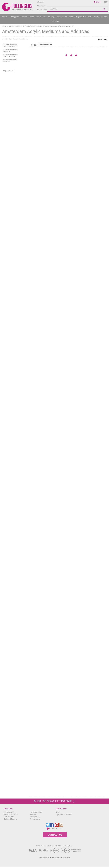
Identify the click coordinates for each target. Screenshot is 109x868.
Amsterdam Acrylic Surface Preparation (10, 45)
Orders (58, 812)
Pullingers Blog (35, 817)
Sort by (34, 45)
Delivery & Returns (10, 819)
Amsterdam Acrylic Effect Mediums (10, 55)
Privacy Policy (9, 817)
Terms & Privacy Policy (66, 846)
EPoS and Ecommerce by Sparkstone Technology (54, 858)
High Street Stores (36, 812)
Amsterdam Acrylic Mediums (10, 50)
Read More (103, 39)
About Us (33, 815)
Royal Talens (8, 71)
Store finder (41, 6)
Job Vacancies (35, 819)
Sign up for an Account (64, 815)
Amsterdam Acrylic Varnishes (10, 61)
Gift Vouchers (9, 812)
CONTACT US (55, 835)
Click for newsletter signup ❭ (54, 801)
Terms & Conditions (11, 815)
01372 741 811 (57, 829)
